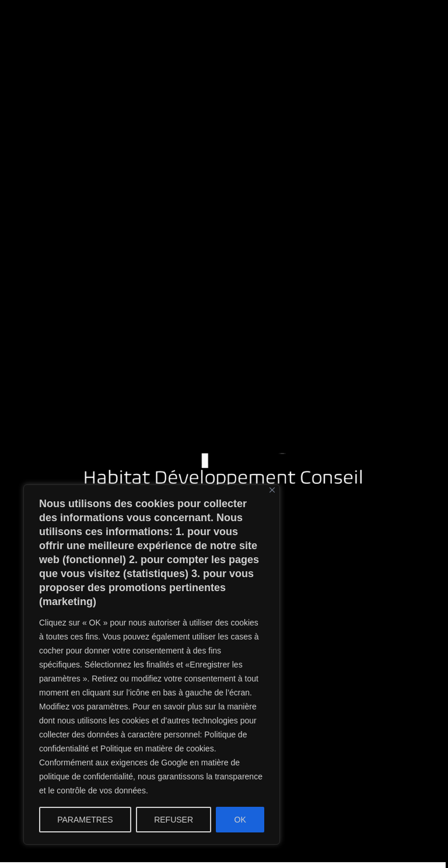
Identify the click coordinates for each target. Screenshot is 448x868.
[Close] (272, 490)
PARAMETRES (85, 820)
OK (240, 820)
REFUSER (174, 820)
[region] (152, 665)
